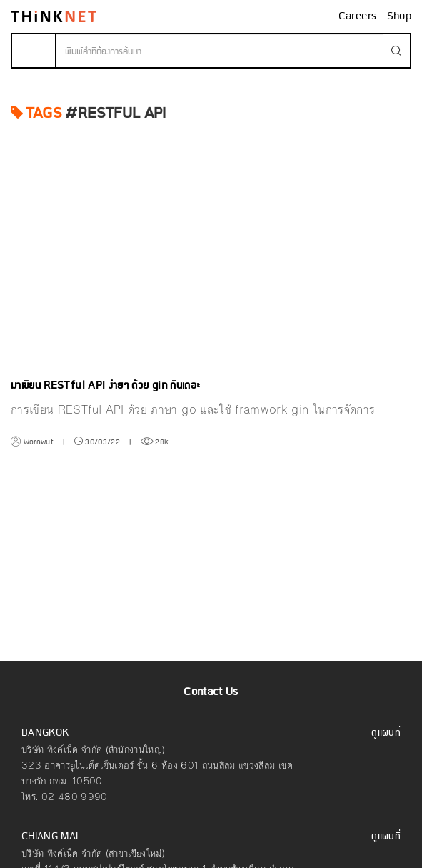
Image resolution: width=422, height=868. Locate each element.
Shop (399, 16)
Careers (359, 16)
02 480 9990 (75, 797)
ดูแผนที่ (386, 733)
